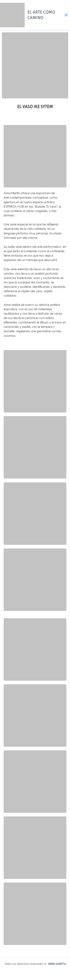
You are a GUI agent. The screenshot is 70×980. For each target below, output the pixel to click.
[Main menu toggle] (66, 15)
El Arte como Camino (41, 15)
